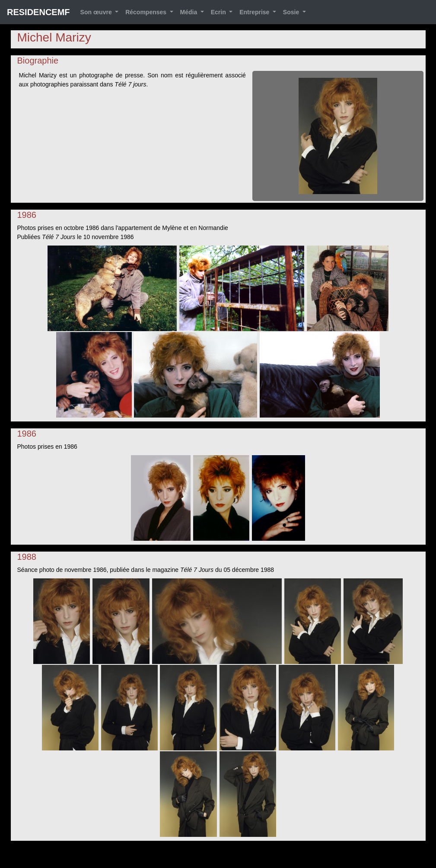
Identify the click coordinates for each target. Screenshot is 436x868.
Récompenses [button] (147, 12)
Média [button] (190, 12)
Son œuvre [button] (97, 12)
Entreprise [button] (255, 12)
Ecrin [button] (219, 12)
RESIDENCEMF (38, 12)
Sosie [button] (292, 12)
